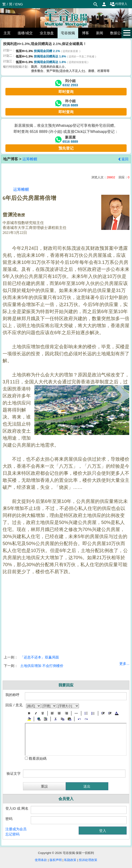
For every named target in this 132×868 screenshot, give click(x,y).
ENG (19, 4)
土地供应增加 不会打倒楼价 (42, 666)
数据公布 (117, 33)
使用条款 (41, 860)
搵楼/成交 (25, 33)
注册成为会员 (16, 829)
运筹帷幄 (30, 159)
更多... (124, 664)
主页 (7, 33)
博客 (85, 33)
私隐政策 (70, 860)
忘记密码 (12, 834)
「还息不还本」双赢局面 (40, 657)
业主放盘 (47, 33)
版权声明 (56, 860)
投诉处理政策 (88, 860)
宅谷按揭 (68, 33)
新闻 (100, 33)
